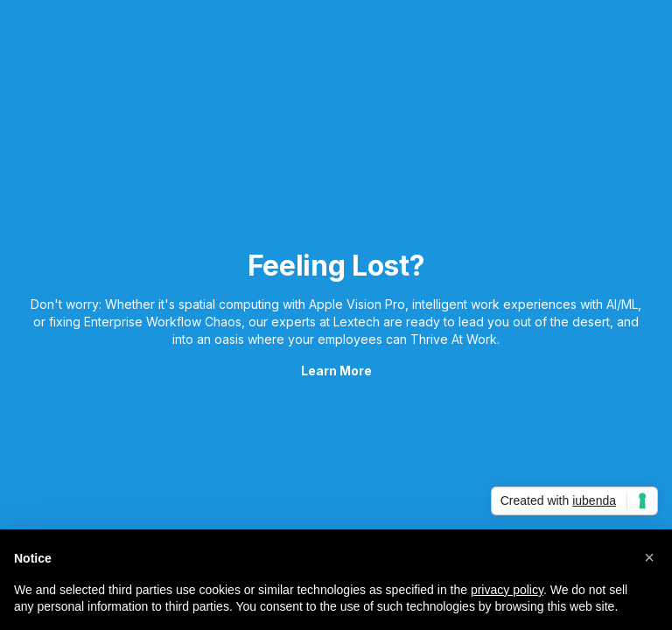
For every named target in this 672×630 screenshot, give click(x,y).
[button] (649, 557)
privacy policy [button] (507, 590)
